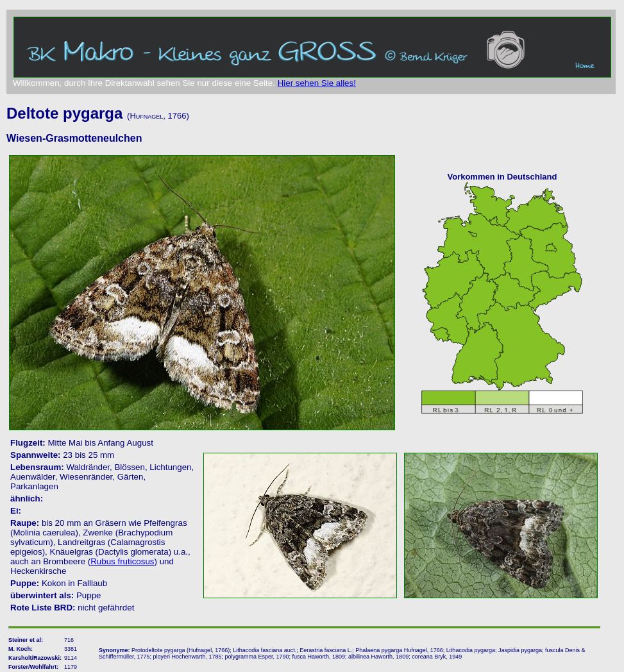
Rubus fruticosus (122, 561)
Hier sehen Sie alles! (317, 83)
